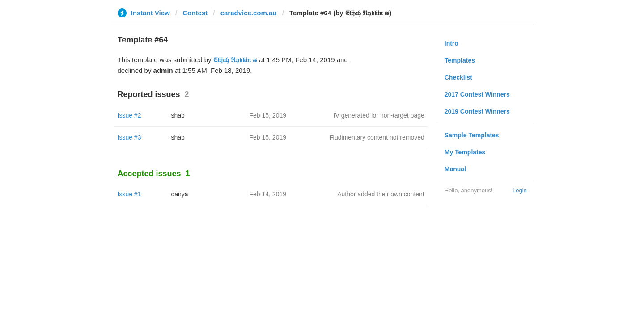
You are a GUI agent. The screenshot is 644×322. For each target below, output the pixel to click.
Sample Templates (472, 135)
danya (180, 194)
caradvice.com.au (249, 13)
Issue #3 (129, 137)
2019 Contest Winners (477, 111)
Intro (451, 43)
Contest (195, 13)
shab (178, 115)
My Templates (465, 152)
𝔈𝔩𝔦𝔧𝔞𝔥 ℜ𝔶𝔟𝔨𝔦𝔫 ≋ (235, 60)
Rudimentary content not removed (377, 137)
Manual (455, 169)
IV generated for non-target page (379, 115)
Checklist (458, 77)
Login (520, 190)
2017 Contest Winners (477, 94)
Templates (460, 60)
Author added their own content (381, 194)
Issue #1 (129, 194)
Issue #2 (129, 115)
